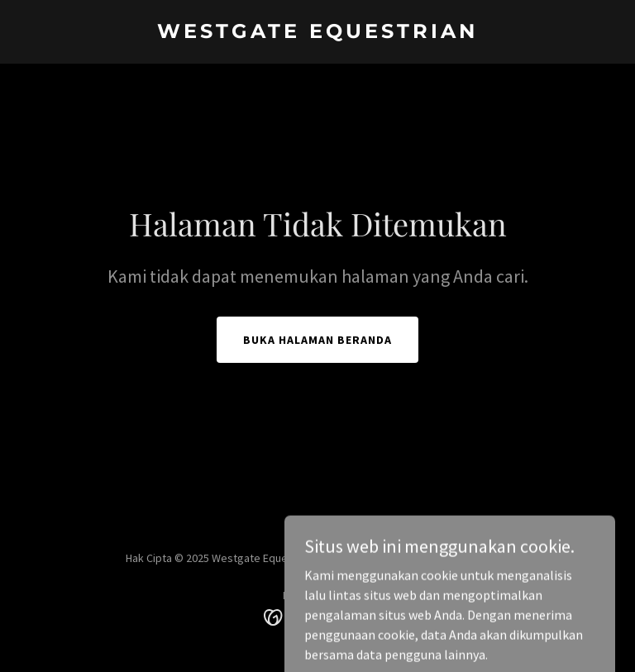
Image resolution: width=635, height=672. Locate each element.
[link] (317, 33)
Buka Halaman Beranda (317, 340)
